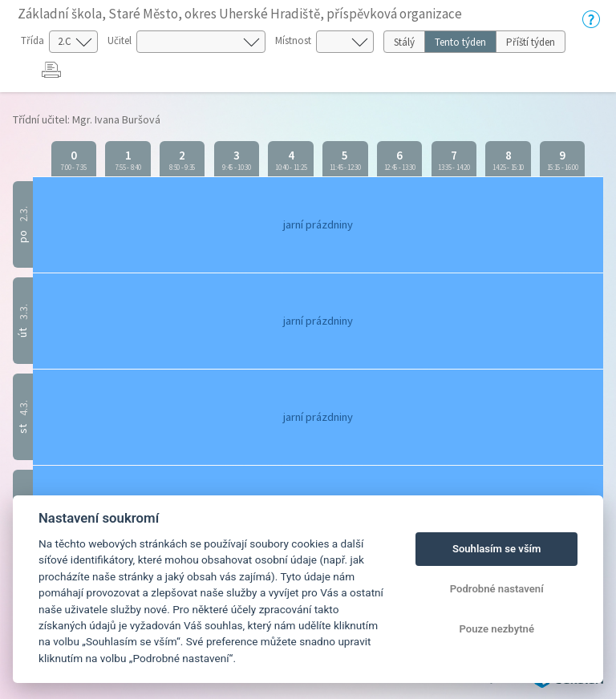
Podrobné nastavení (497, 589)
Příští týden (531, 42)
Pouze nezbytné (496, 629)
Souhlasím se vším (497, 549)
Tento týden (460, 42)
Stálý (404, 42)
